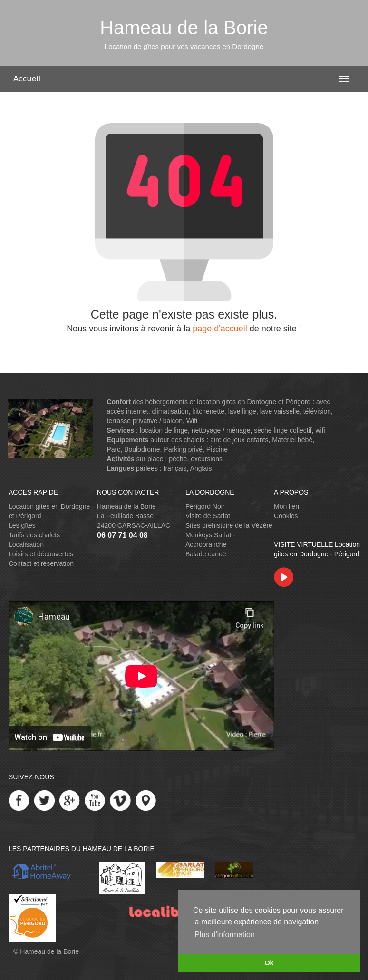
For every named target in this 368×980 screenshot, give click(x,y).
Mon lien (286, 506)
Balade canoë (206, 554)
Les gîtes (22, 525)
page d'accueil (220, 329)
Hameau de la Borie (49, 951)
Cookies (286, 516)
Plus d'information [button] (225, 935)
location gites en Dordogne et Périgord (254, 402)
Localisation (26, 544)
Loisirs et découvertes (41, 554)
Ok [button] (269, 963)
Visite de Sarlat (208, 516)
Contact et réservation (41, 563)
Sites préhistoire (209, 525)
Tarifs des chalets (34, 535)
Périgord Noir (205, 506)
